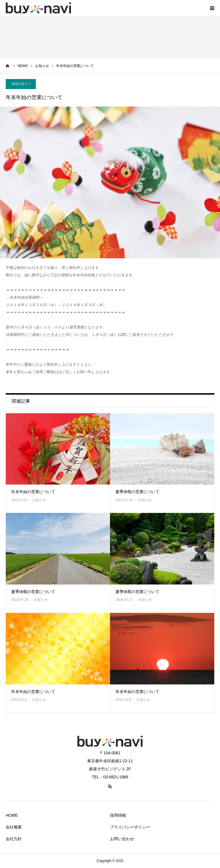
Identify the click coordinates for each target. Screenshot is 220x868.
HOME (12, 815)
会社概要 (14, 827)
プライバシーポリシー (130, 827)
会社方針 (14, 839)
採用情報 (118, 815)
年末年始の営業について (33, 492)
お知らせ (39, 500)
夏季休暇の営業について (137, 492)
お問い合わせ (122, 839)
